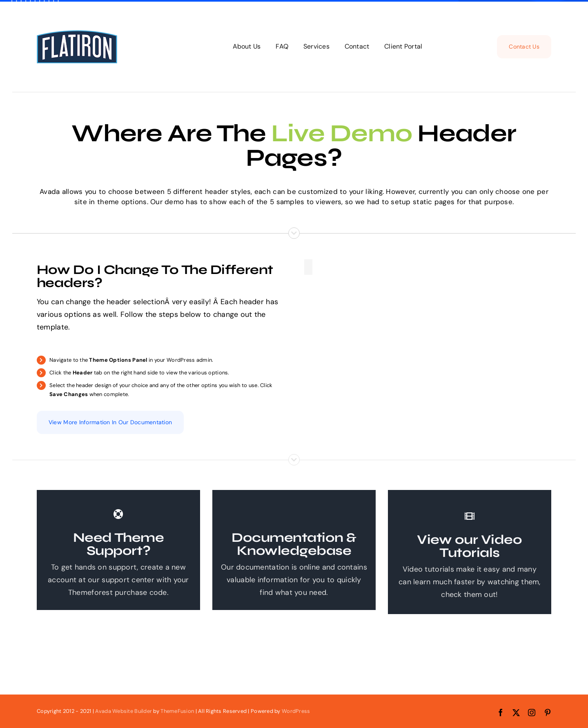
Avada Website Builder (124, 711)
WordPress (296, 711)
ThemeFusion (177, 711)
